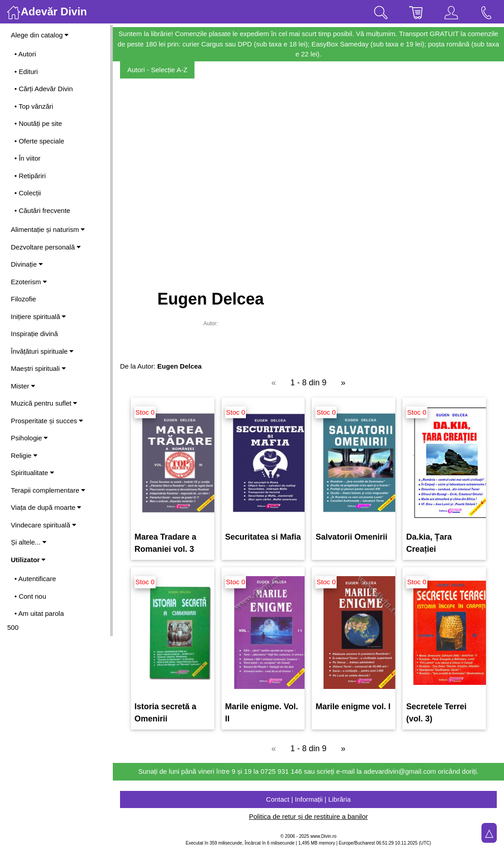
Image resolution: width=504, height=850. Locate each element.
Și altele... (29, 542)
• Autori (25, 54)
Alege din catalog (40, 35)
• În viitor (28, 158)
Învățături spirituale (42, 351)
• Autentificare (35, 579)
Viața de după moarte (46, 507)
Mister (23, 386)
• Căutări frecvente (42, 210)
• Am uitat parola (39, 613)
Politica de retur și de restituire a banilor (308, 816)
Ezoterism (29, 282)
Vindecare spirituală (44, 525)
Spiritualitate (32, 473)
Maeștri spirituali (38, 368)
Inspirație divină (34, 334)
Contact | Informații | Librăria (309, 799)
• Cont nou (30, 596)
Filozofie (23, 299)
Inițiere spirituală (38, 316)
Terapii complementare (48, 490)
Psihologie (29, 438)
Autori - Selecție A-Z (157, 70)
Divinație (27, 264)
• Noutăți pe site (38, 123)
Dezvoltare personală (46, 247)
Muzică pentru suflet (44, 403)
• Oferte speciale (39, 141)
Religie (24, 455)
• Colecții (28, 193)
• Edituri (26, 72)
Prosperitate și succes (47, 421)
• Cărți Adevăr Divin (44, 89)
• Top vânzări (34, 106)
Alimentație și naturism (48, 229)
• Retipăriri (30, 176)
